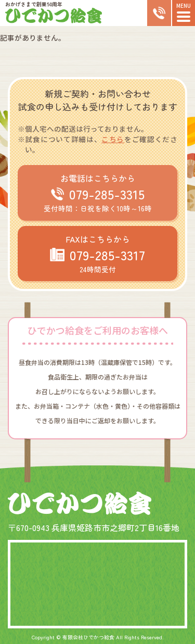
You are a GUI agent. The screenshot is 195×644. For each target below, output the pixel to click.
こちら (113, 139)
